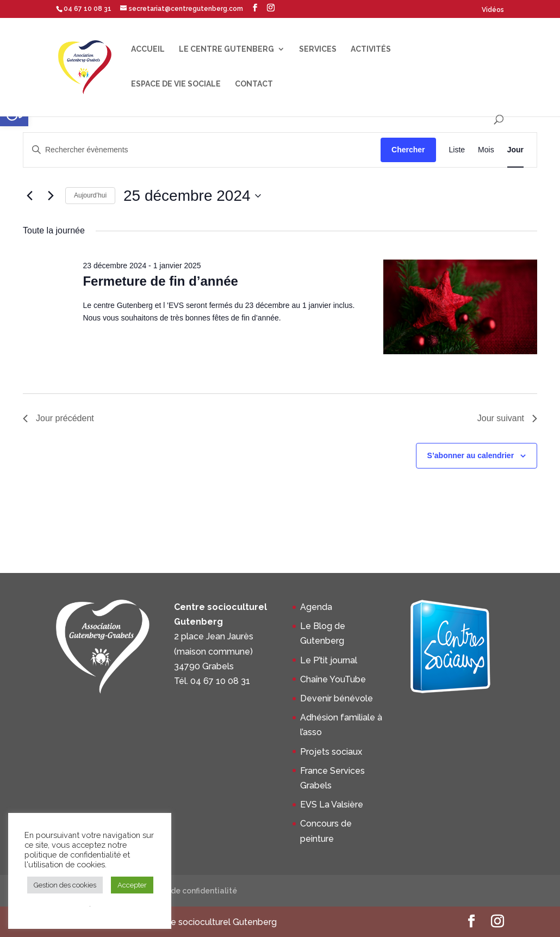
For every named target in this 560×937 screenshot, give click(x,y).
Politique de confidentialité (186, 891)
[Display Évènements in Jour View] (515, 150)
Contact (254, 84)
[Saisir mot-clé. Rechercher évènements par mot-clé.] (202, 150)
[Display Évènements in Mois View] (486, 150)
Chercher (408, 150)
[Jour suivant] (51, 196)
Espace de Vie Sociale (176, 84)
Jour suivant (507, 418)
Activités (371, 49)
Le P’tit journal (329, 660)
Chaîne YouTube (333, 679)
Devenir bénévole (337, 698)
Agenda (316, 607)
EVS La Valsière (332, 805)
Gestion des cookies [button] (65, 885)
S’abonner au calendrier (471, 455)
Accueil (148, 49)
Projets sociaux (331, 752)
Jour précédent (58, 418)
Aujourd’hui (90, 195)
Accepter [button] (132, 885)
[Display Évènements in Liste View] (457, 150)
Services (318, 49)
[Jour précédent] (29, 196)
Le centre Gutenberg (226, 49)
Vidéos (493, 10)
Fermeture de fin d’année (160, 281)
